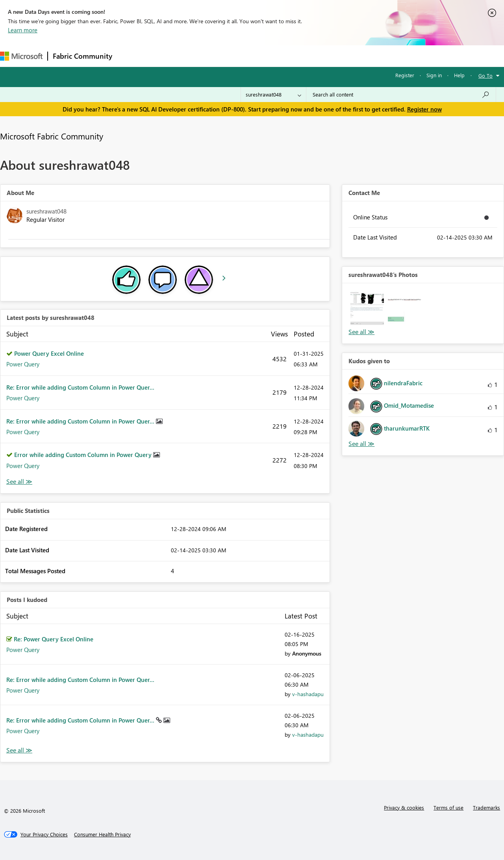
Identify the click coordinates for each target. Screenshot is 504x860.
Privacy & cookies (404, 807)
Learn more (23, 30)
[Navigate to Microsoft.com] (21, 56)
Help (459, 75)
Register (405, 75)
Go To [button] (485, 75)
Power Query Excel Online (49, 353)
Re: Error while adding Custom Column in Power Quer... (80, 387)
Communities (232, 56)
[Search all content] (401, 95)
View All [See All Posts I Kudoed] (19, 750)
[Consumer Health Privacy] (102, 834)
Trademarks (486, 807)
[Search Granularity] (273, 95)
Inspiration (165, 56)
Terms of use (448, 807)
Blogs (267, 56)
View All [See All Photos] (361, 332)
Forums (130, 56)
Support (331, 56)
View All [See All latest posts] (19, 482)
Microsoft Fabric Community (52, 136)
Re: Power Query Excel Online (54, 639)
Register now (424, 109)
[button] (367, 308)
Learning (298, 56)
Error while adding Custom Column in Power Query (84, 455)
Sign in (434, 75)
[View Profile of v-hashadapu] (308, 694)
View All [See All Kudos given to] (361, 444)
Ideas (197, 56)
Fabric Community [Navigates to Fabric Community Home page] (82, 56)
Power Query (23, 364)
